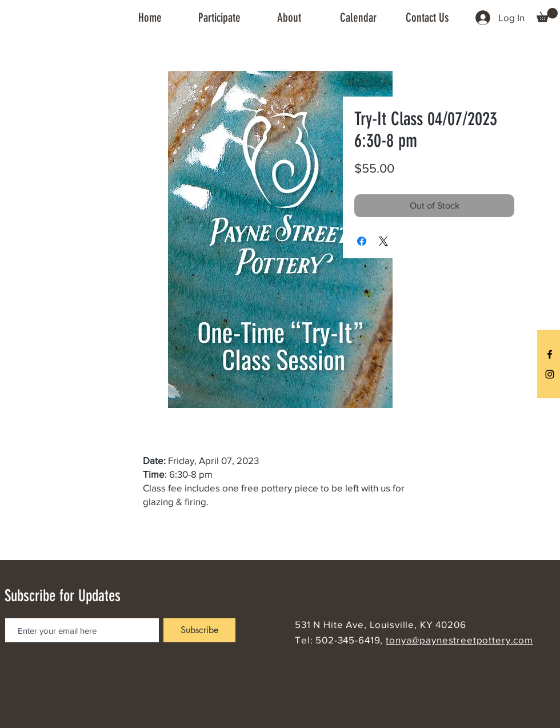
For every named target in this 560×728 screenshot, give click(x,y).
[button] (219, 18)
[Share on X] (383, 241)
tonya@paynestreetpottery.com (459, 640)
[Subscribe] (199, 630)
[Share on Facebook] (362, 241)
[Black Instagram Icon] (550, 374)
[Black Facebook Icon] (550, 354)
